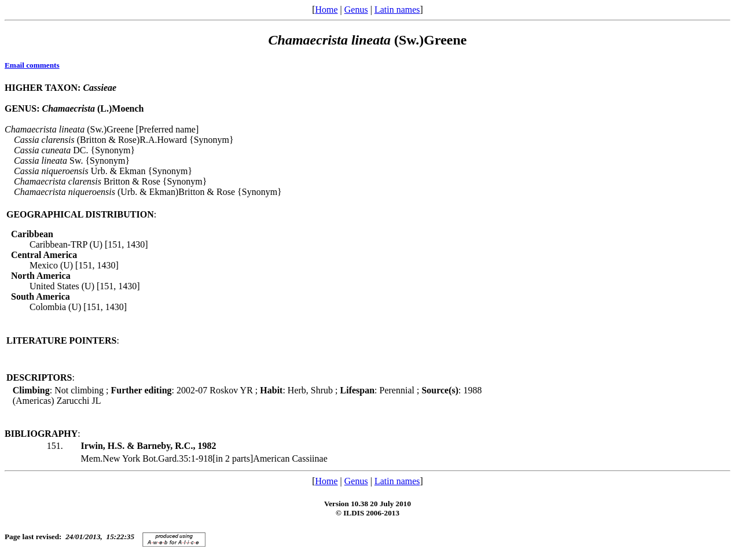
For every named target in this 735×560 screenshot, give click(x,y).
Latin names (397, 10)
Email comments (32, 65)
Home (326, 10)
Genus (356, 10)
